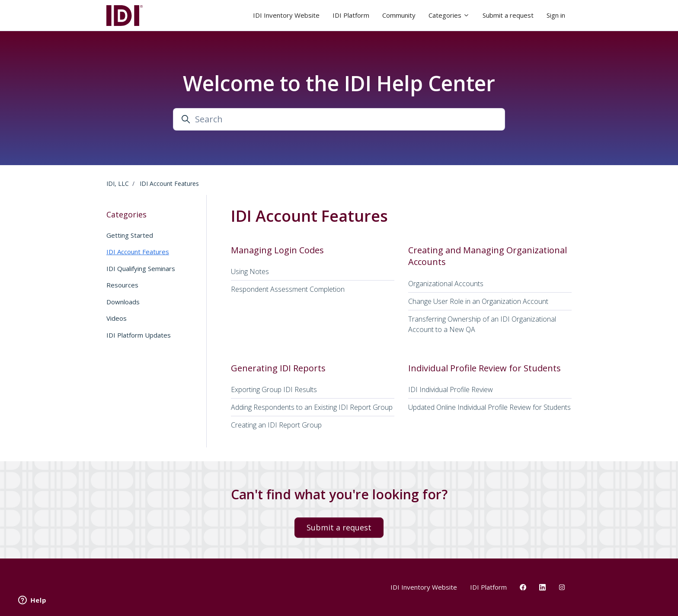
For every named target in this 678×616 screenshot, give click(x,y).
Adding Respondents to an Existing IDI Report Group (312, 407)
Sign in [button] (556, 15)
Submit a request (508, 15)
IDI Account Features (169, 184)
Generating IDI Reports (278, 368)
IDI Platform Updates (139, 335)
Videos (117, 318)
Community (399, 15)
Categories (449, 15)
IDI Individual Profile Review (451, 389)
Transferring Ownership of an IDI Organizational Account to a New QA (482, 324)
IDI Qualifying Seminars (141, 268)
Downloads (123, 302)
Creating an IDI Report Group (276, 425)
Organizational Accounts (446, 284)
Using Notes (250, 271)
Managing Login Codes (277, 250)
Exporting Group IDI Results (274, 389)
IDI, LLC (118, 184)
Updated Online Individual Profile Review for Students (489, 407)
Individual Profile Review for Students (485, 368)
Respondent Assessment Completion (288, 289)
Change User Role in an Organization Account (478, 301)
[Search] (339, 119)
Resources (122, 285)
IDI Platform (351, 15)
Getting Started (130, 235)
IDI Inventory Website (286, 15)
